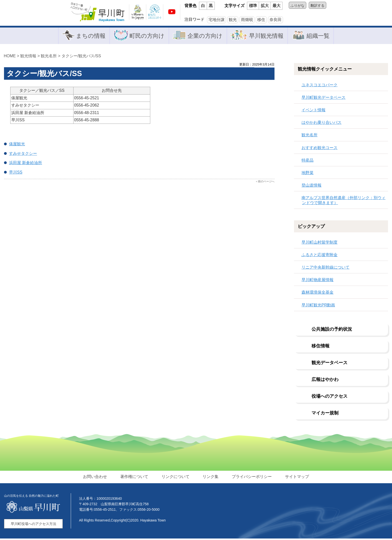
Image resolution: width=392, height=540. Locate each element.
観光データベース (329, 364)
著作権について (135, 478)
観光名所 (49, 57)
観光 (233, 20)
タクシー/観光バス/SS (81, 57)
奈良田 (275, 20)
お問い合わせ (97, 478)
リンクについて (176, 478)
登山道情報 (311, 187)
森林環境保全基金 (317, 294)
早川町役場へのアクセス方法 (33, 525)
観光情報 (28, 57)
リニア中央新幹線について (325, 268)
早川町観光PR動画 (318, 306)
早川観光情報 (267, 36)
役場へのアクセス (329, 397)
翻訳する (317, 6)
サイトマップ (295, 478)
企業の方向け (205, 36)
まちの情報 (88, 36)
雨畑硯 (247, 20)
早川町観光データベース (323, 99)
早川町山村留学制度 (319, 243)
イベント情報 (313, 111)
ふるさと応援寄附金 (319, 256)
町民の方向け (146, 36)
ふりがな (297, 6)
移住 (261, 20)
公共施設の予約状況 (332, 330)
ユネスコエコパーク (319, 86)
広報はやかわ (325, 381)
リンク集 (210, 478)
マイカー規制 (325, 414)
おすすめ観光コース (319, 149)
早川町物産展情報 (317, 281)
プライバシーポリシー (251, 478)
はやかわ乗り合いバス (321, 124)
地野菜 (307, 174)
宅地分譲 (216, 20)
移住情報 (320, 347)
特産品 (307, 161)
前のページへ (266, 183)
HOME (10, 57)
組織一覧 (320, 36)
